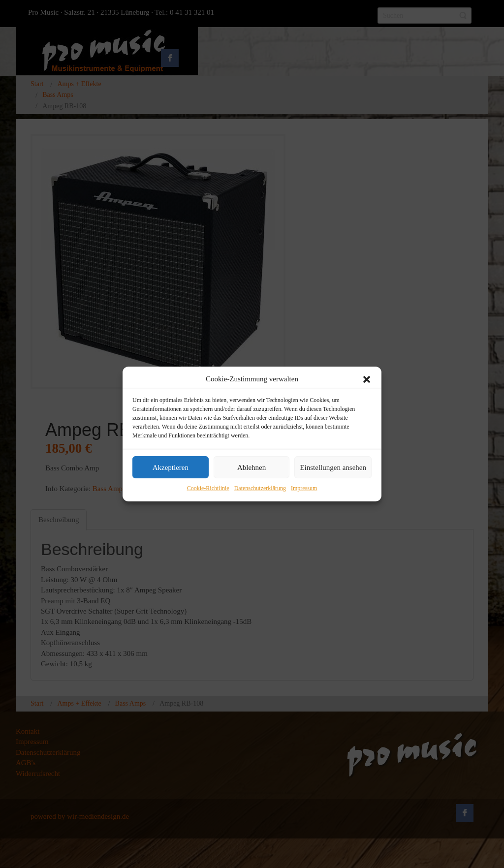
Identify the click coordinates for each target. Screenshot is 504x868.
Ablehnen (252, 467)
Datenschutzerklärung (260, 489)
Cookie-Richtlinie (208, 489)
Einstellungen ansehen (333, 467)
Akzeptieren (171, 467)
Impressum (304, 489)
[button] (367, 379)
